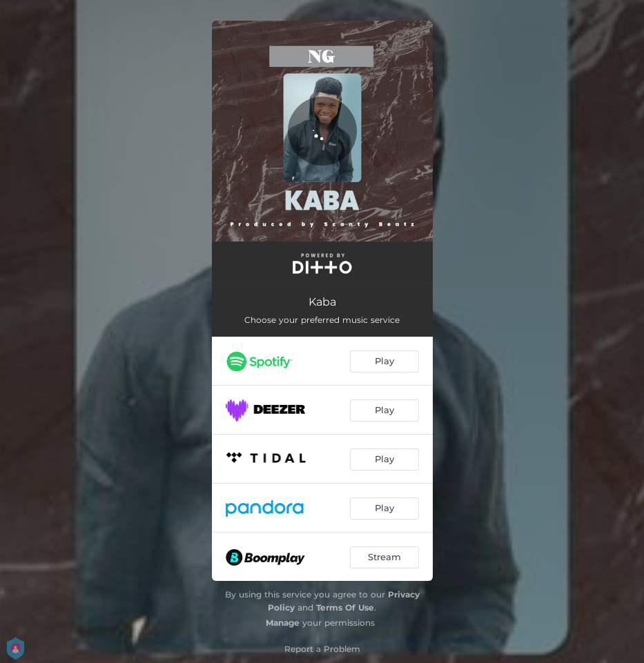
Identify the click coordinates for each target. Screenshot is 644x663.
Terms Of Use (345, 607)
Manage (283, 623)
